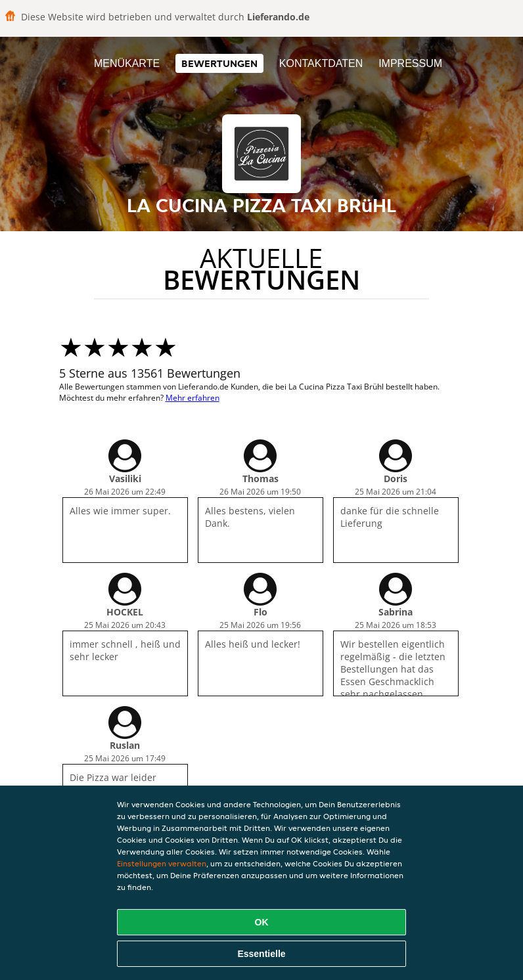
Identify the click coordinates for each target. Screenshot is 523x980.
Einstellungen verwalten (162, 863)
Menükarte (127, 63)
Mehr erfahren (193, 398)
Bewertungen (219, 63)
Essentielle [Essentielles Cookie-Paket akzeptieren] (261, 954)
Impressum (410, 63)
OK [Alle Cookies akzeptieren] (262, 922)
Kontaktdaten (321, 63)
